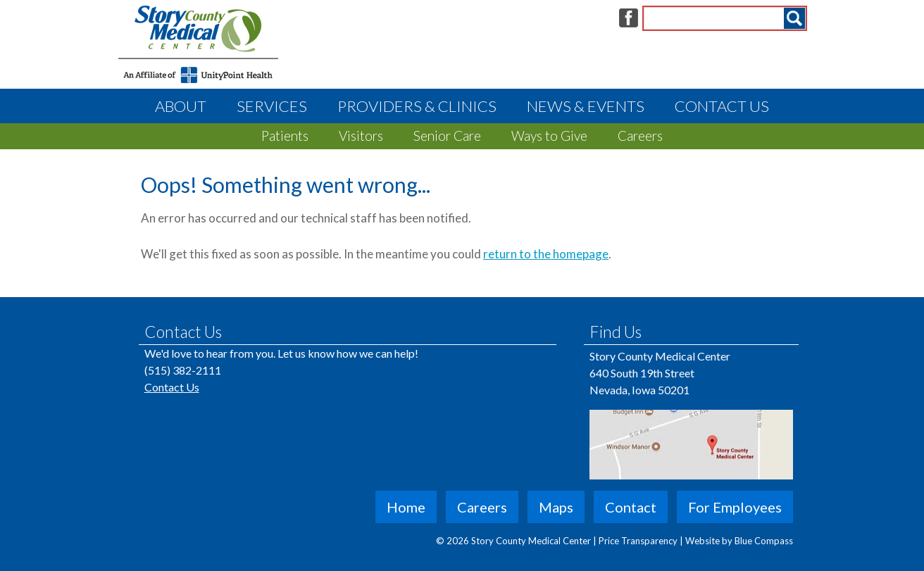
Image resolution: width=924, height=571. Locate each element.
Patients (285, 136)
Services (272, 106)
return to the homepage (546, 254)
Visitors (361, 136)
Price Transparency (639, 541)
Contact (631, 507)
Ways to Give (549, 136)
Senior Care (447, 136)
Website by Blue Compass (739, 541)
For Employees (735, 507)
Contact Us (722, 106)
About (181, 106)
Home (406, 507)
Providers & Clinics (417, 106)
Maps (556, 507)
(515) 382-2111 (183, 370)
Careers (640, 136)
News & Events (586, 106)
